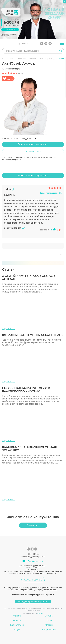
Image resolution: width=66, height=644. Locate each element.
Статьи (49, 625)
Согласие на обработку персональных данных (45, 608)
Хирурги (17, 620)
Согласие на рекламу (33, 610)
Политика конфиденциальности (15, 608)
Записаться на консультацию (33, 144)
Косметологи (17, 625)
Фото (49, 620)
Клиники (17, 616)
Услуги (17, 630)
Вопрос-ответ (49, 630)
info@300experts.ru (35, 561)
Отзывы (49, 616)
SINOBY (40, 614)
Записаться (33, 525)
